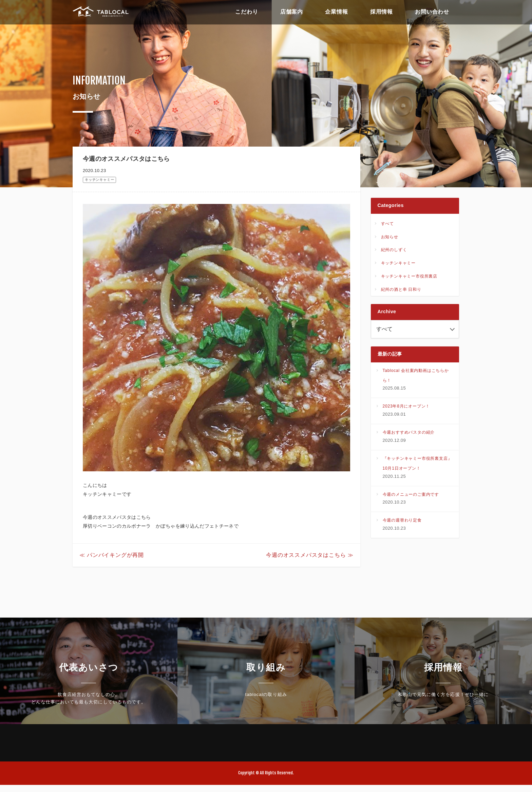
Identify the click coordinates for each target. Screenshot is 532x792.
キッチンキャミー (99, 180)
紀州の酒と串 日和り (401, 290)
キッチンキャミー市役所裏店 (409, 277)
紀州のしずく (394, 251)
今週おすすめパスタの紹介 (409, 436)
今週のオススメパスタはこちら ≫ (310, 562)
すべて (387, 225)
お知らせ (390, 238)
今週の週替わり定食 (402, 524)
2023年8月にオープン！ (406, 410)
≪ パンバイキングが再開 (112, 562)
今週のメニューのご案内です (411, 497)
